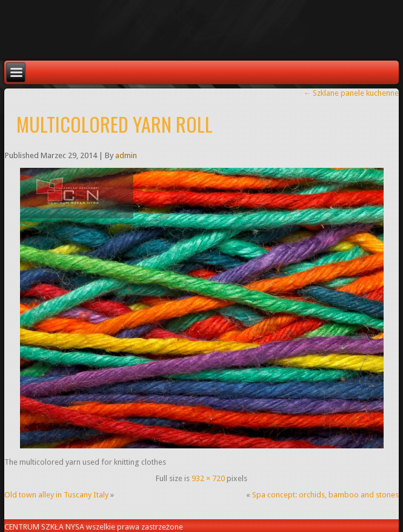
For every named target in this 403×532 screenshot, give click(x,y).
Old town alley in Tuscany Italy (56, 495)
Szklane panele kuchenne (351, 93)
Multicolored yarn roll (115, 124)
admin (126, 155)
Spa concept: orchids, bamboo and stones (325, 495)
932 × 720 (208, 478)
